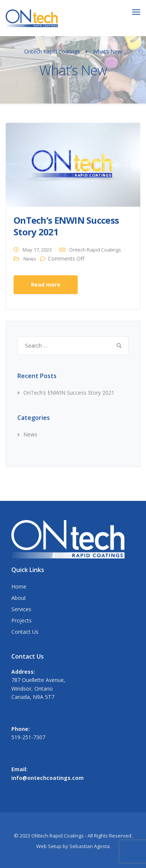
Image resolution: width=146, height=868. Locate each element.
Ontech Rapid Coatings (95, 250)
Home (19, 587)
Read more (46, 285)
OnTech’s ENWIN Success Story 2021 (66, 226)
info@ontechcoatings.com (48, 778)
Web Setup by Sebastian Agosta (73, 846)
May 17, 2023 (37, 250)
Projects (22, 620)
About (19, 598)
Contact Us (25, 632)
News (30, 259)
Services (21, 609)
